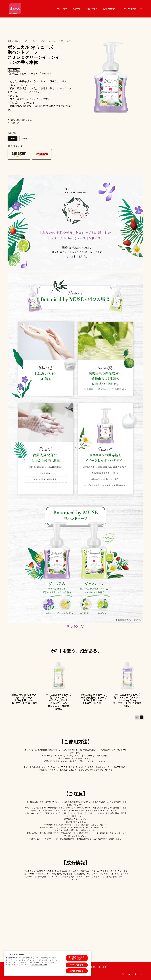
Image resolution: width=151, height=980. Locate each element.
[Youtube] (129, 974)
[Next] (142, 717)
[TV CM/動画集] (130, 9)
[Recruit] (92, 967)
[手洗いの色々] (92, 9)
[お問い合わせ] (109, 9)
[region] (48, 964)
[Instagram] (142, 974)
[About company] (103, 967)
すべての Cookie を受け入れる (77, 958)
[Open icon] (141, 9)
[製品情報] (76, 9)
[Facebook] (135, 974)
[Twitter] (123, 974)
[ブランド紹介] (61, 9)
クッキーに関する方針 (39, 965)
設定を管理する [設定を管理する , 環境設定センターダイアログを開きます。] (77, 971)
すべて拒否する (77, 965)
